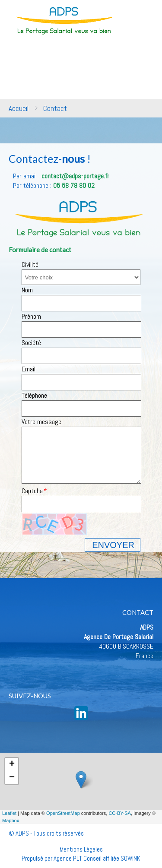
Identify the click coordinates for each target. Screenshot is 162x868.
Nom (27, 290)
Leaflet (9, 813)
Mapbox (11, 820)
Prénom (31, 316)
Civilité (30, 265)
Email (29, 369)
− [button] (12, 778)
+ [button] (12, 764)
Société (31, 343)
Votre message (41, 422)
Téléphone (34, 395)
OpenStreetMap (63, 813)
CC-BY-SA (120, 813)
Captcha (32, 491)
